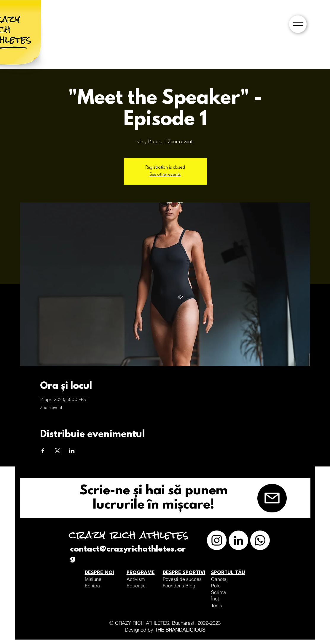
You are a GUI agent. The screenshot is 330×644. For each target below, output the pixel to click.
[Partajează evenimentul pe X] (57, 451)
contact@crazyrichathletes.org (128, 554)
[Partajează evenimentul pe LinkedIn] (72, 451)
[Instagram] (217, 540)
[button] (298, 24)
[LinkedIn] (238, 540)
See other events (165, 175)
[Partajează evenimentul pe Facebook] (43, 451)
